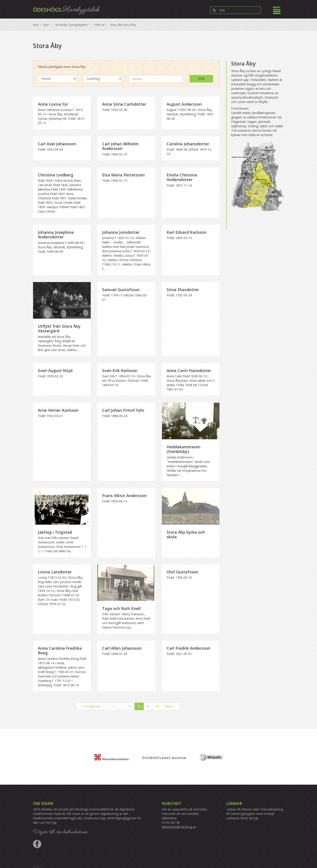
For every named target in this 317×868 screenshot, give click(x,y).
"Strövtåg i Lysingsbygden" (72, 25)
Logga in (38, 866)
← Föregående (90, 706)
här (54, 822)
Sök (201, 79)
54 (157, 706)
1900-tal (99, 25)
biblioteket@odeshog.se (179, 827)
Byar (46, 25)
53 (148, 706)
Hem (36, 25)
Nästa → (171, 706)
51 (130, 706)
